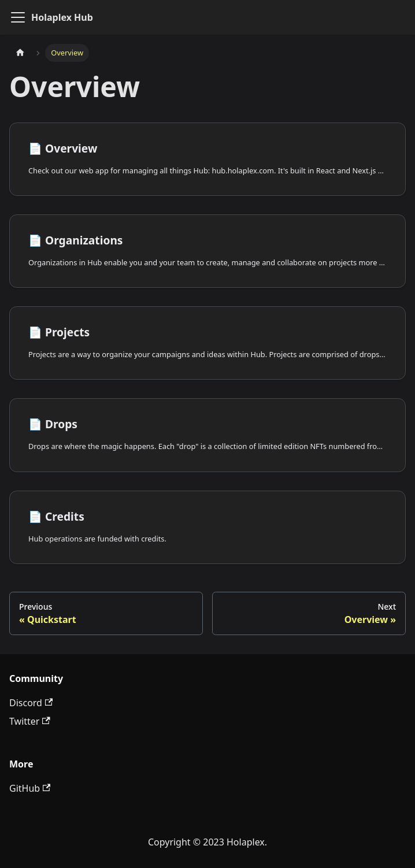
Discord (31, 703)
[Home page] (20, 53)
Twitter (30, 721)
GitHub (30, 788)
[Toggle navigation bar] (18, 17)
